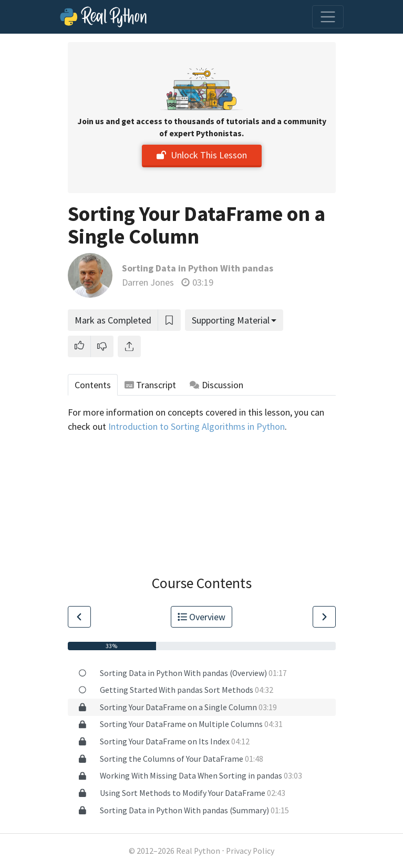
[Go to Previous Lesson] (79, 617)
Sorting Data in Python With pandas (198, 268)
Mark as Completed (113, 320)
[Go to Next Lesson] (324, 617)
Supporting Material (231, 320)
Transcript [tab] (151, 385)
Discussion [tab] (216, 385)
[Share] (129, 346)
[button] (79, 346)
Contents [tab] (93, 385)
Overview (202, 617)
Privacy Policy (250, 851)
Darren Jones (148, 282)
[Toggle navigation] (328, 17)
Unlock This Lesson (202, 155)
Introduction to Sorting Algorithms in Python (197, 426)
